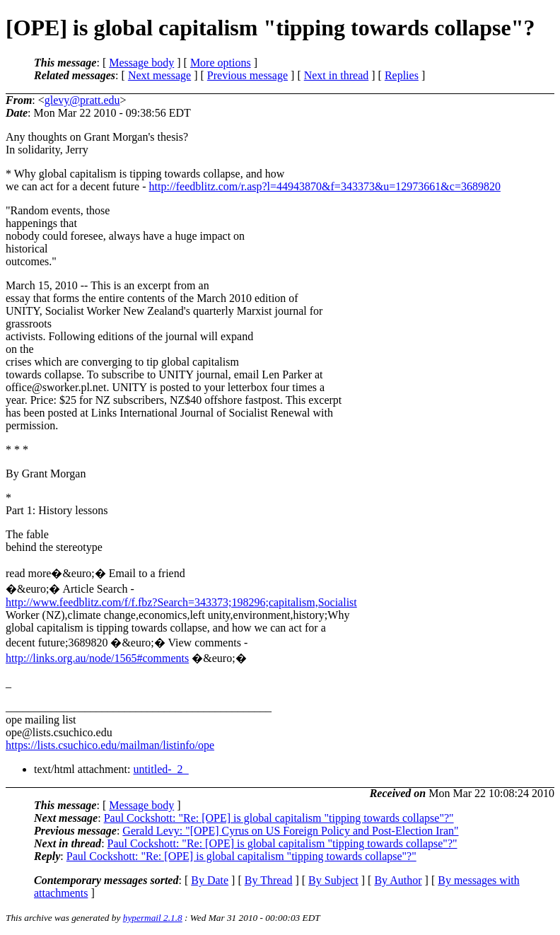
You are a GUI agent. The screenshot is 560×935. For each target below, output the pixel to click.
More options (221, 63)
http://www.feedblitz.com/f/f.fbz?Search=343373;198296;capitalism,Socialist (181, 602)
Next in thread (337, 75)
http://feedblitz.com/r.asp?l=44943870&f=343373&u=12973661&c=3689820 (325, 186)
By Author (398, 880)
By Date (210, 880)
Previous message (247, 75)
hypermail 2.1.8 (153, 918)
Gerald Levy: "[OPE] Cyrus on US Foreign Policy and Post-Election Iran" (290, 831)
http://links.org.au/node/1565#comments (97, 658)
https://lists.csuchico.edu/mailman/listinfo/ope (110, 745)
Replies (402, 75)
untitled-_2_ (161, 769)
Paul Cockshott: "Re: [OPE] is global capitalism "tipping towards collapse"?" (279, 818)
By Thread (269, 880)
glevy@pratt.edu (82, 100)
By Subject (333, 880)
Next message (159, 75)
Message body (141, 63)
